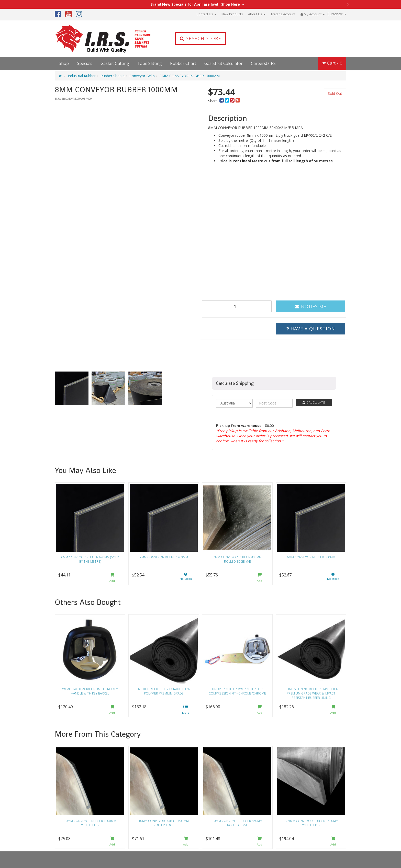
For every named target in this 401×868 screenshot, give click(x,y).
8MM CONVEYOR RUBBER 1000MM (190, 76)
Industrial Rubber (82, 76)
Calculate (314, 403)
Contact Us (206, 14)
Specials (85, 63)
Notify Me (310, 306)
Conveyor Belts (142, 76)
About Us (257, 14)
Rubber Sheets (113, 76)
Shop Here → (233, 4)
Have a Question (311, 329)
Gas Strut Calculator (224, 63)
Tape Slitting (150, 63)
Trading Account (283, 14)
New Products (232, 14)
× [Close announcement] (348, 4)
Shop (64, 63)
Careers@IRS (263, 63)
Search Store (200, 38)
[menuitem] (222, 101)
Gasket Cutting (115, 63)
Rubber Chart (183, 63)
